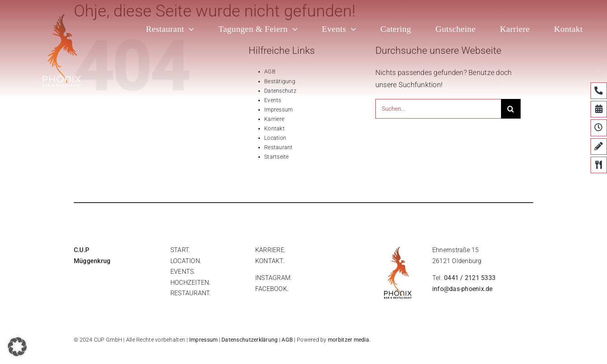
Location (275, 138)
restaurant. (191, 293)
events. (183, 272)
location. (186, 261)
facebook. (272, 289)
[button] (17, 347)
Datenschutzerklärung (250, 340)
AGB (287, 340)
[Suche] (511, 109)
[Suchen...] (438, 109)
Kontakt (274, 128)
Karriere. (271, 250)
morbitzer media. (349, 340)
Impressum (278, 110)
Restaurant (279, 147)
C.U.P (81, 250)
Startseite (277, 157)
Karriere (274, 119)
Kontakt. (270, 261)
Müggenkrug (92, 261)
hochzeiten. (191, 283)
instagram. (274, 278)
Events (273, 100)
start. (180, 250)
